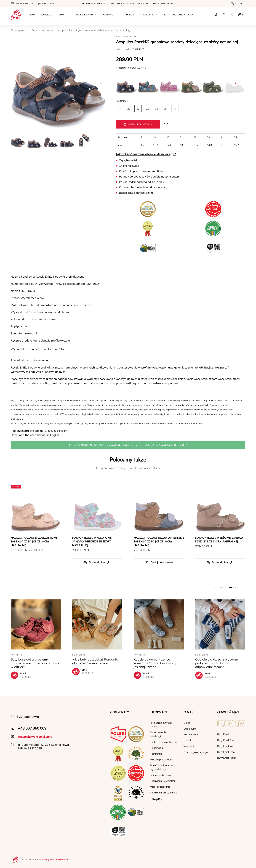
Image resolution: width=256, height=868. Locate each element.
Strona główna (19, 30)
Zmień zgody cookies (162, 775)
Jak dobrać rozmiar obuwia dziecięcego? (146, 154)
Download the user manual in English (35, 435)
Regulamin (156, 754)
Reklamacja (156, 748)
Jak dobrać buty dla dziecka (161, 725)
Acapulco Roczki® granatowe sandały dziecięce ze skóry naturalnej (94, 30)
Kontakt (238, 3)
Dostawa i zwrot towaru (164, 742)
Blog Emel (223, 734)
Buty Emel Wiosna (228, 746)
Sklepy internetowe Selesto (57, 859)
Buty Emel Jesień (227, 758)
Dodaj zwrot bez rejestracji (159, 734)
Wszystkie (47, 30)
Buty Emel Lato (226, 752)
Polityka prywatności (161, 760)
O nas (187, 723)
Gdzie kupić (190, 729)
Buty (34, 30)
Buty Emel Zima (226, 740)
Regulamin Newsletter (162, 781)
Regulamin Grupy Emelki (163, 793)
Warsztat (189, 746)
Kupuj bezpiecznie (160, 787)
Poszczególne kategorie (197, 752)
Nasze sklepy (191, 735)
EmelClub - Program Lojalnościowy (161, 767)
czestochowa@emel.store (35, 737)
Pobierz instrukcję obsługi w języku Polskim (39, 431)
